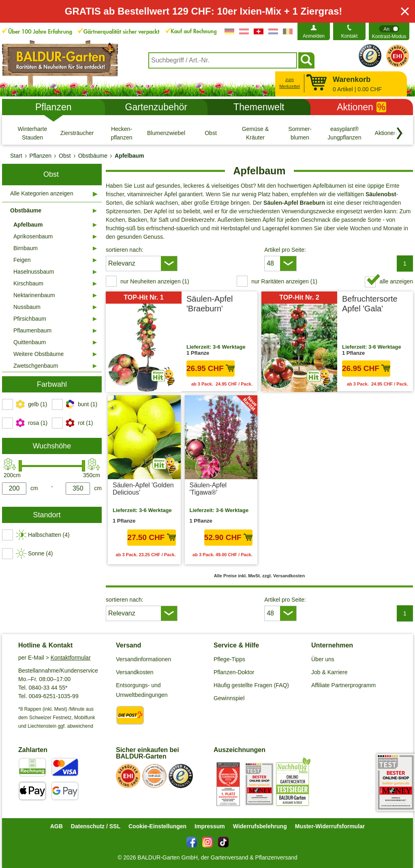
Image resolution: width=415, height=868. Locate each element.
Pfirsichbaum (30, 319)
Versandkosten (135, 672)
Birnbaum (26, 248)
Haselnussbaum (34, 272)
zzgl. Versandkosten (283, 576)
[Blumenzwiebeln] (166, 133)
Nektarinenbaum (34, 295)
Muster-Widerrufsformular (330, 826)
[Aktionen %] (389, 133)
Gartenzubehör (156, 107)
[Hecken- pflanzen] (122, 133)
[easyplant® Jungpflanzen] (344, 133)
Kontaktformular (71, 658)
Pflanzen (53, 107)
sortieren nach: (125, 250)
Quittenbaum (30, 342)
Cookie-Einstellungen (157, 826)
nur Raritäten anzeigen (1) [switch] (284, 281)
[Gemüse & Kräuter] (255, 133)
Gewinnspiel (229, 698)
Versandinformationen (143, 659)
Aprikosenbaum (33, 236)
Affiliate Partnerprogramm (343, 685)
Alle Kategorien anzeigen (42, 193)
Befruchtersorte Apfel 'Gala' (370, 304)
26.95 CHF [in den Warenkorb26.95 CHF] (211, 368)
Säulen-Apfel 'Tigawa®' (208, 489)
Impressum (210, 826)
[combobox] (223, 60)
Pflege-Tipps (229, 659)
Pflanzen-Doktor (234, 672)
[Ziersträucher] (77, 133)
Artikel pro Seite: (285, 250)
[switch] (389, 31)
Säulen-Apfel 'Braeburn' (210, 304)
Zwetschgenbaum (36, 366)
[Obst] (211, 133)
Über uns (323, 659)
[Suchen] (306, 60)
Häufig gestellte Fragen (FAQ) (251, 685)
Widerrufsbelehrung (260, 826)
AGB (57, 826)
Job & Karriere (329, 672)
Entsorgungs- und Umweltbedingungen (142, 690)
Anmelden (314, 36)
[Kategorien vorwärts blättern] (400, 133)
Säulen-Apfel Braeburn (294, 203)
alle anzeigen (396, 281)
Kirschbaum (28, 283)
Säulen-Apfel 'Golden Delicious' (143, 489)
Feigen (22, 260)
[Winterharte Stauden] (32, 133)
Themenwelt (259, 107)
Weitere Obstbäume (39, 354)
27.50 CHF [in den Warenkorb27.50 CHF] (151, 537)
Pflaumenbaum (32, 330)
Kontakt (350, 36)
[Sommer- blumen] (300, 133)
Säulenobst (381, 194)
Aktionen (362, 107)
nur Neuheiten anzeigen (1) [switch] (155, 281)
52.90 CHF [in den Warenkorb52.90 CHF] (228, 537)
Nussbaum (27, 307)
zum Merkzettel (290, 83)
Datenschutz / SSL (96, 826)
